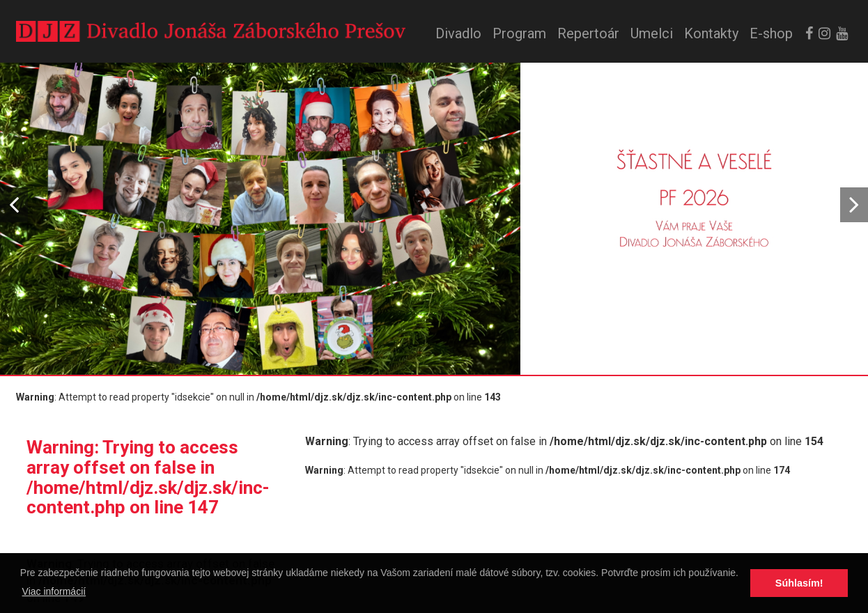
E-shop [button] (771, 33)
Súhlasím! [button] (799, 583)
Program (519, 33)
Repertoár (588, 33)
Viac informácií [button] (54, 591)
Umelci (652, 33)
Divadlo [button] (458, 33)
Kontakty (711, 33)
